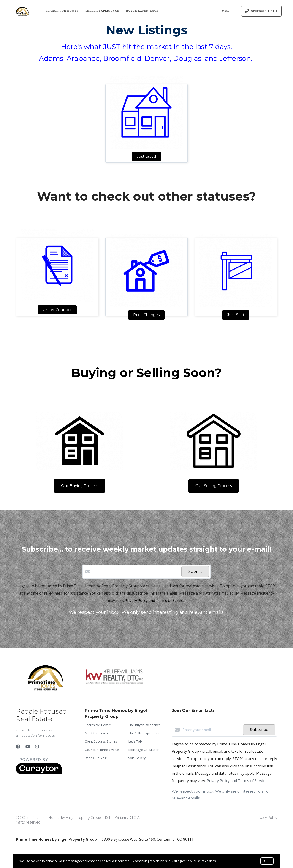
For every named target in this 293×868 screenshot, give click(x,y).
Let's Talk (135, 741)
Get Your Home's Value (102, 750)
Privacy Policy (266, 818)
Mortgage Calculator (143, 750)
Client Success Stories (101, 741)
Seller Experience (102, 11)
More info (224, 861)
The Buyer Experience (144, 725)
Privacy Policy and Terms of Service (155, 601)
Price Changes (146, 315)
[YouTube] (28, 747)
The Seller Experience (144, 733)
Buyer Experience (142, 11)
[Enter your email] (212, 730)
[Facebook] (18, 747)
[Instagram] (37, 747)
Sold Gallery (137, 758)
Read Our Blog (96, 758)
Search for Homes (62, 11)
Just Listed (146, 156)
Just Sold (236, 315)
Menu (223, 11)
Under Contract (57, 310)
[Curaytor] (39, 773)
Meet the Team (96, 733)
